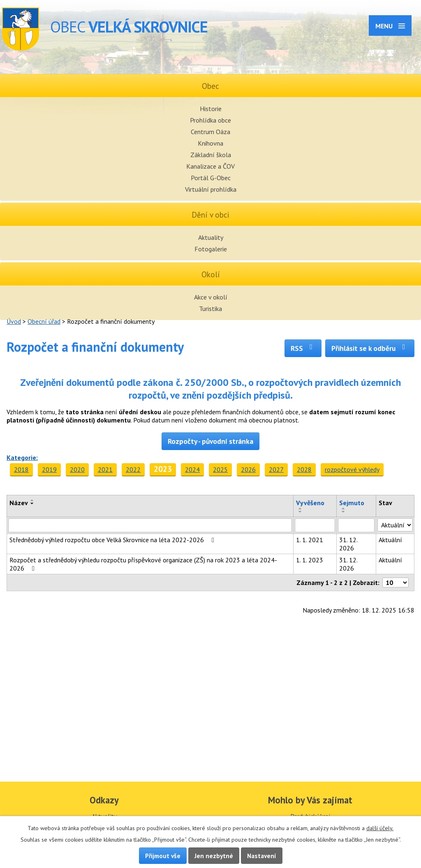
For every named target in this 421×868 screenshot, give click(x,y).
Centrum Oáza (210, 132)
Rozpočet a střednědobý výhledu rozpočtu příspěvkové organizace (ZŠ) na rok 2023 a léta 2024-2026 (143, 564)
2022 (133, 469)
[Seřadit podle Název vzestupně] (32, 500)
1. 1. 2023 (310, 560)
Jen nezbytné (214, 856)
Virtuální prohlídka (211, 189)
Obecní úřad (44, 321)
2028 (304, 469)
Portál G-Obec (211, 178)
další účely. (380, 828)
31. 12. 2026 (348, 544)
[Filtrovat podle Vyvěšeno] (315, 525)
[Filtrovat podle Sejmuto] (356, 525)
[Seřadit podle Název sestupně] (32, 504)
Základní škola (211, 155)
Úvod (14, 321)
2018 (21, 469)
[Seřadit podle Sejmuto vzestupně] (344, 508)
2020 (77, 469)
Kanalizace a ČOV (210, 166)
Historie (211, 109)
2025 (220, 469)
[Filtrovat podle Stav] (395, 525)
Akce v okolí (211, 297)
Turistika (210, 309)
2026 (248, 469)
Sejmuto (352, 503)
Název (19, 503)
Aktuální (390, 540)
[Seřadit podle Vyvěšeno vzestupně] (301, 508)
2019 (49, 469)
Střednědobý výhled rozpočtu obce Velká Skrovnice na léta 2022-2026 (113, 540)
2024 (192, 469)
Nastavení (262, 856)
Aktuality (211, 237)
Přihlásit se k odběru (370, 348)
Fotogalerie (211, 249)
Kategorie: (22, 457)
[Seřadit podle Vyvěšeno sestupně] (301, 512)
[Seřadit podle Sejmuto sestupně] (344, 512)
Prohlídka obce (210, 120)
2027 (276, 469)
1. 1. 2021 (310, 540)
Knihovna (210, 143)
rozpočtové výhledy (352, 469)
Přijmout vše (163, 856)
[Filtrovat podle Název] (150, 525)
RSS (303, 348)
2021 (105, 469)
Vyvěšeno (310, 503)
